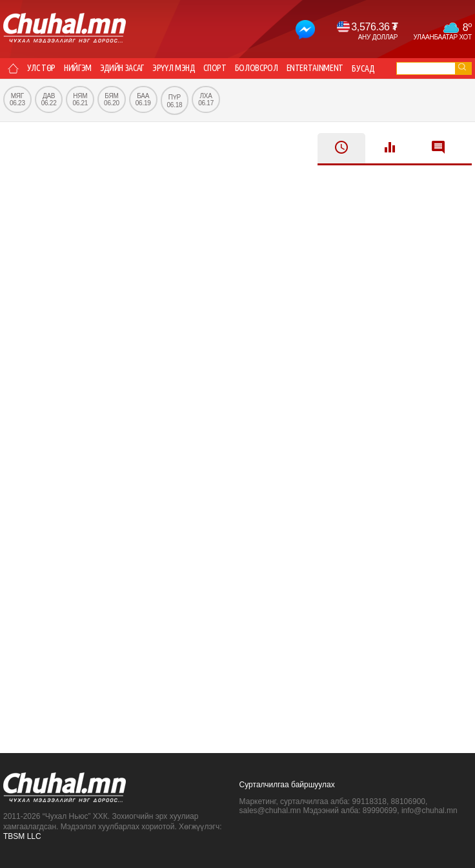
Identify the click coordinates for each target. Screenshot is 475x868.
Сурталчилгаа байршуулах (287, 785)
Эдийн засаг (124, 68)
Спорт (219, 68)
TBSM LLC (22, 836)
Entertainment (321, 68)
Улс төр (42, 68)
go (462, 67)
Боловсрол (262, 68)
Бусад (371, 68)
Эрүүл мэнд (178, 68)
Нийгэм (80, 68)
